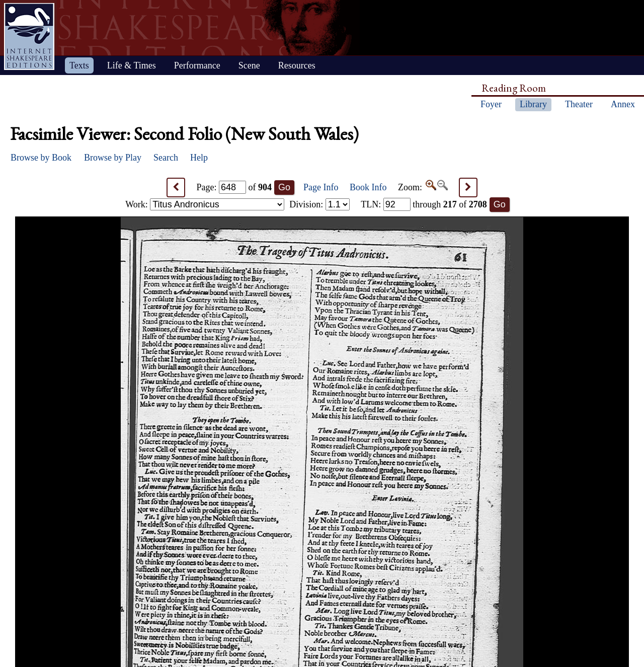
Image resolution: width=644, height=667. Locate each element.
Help (199, 158)
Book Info (368, 187)
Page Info (321, 187)
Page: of (234, 187)
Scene (249, 65)
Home (29, 36)
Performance (197, 65)
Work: (205, 204)
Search (166, 158)
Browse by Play (113, 158)
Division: (319, 204)
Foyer (491, 104)
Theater (579, 104)
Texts (79, 65)
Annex (623, 104)
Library (533, 104)
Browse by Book (41, 158)
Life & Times (132, 65)
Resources (297, 65)
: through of (424, 204)
